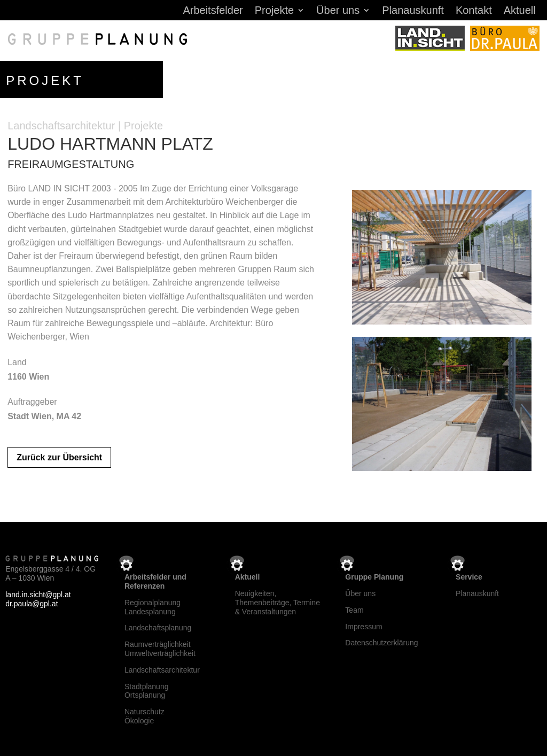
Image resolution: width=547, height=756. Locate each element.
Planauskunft (413, 11)
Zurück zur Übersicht (59, 455)
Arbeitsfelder (213, 11)
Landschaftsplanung (158, 626)
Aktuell (520, 11)
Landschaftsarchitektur (162, 668)
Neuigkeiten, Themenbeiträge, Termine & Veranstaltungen (278, 600)
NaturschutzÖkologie (144, 714)
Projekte (274, 11)
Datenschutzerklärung (381, 641)
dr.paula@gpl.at (32, 601)
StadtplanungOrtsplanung (147, 689)
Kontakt (474, 11)
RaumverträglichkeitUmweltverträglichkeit (160, 647)
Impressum (364, 624)
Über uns (338, 11)
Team (354, 608)
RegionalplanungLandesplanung (153, 605)
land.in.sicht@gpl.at (38, 592)
